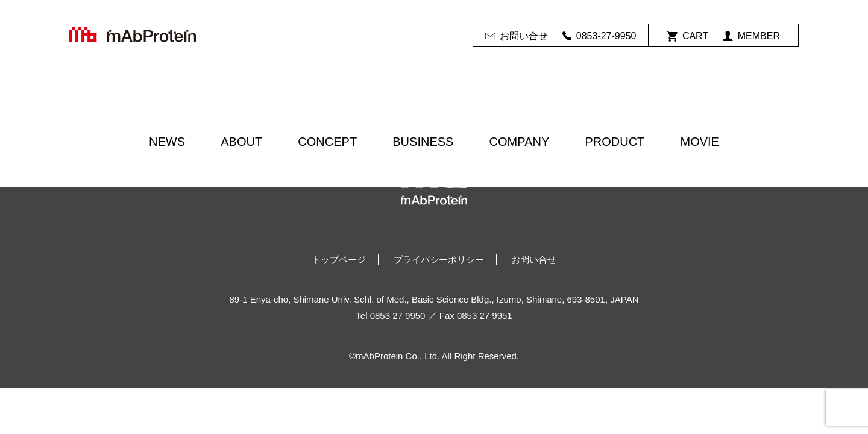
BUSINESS (423, 142)
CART (687, 36)
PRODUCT (615, 142)
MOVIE (699, 142)
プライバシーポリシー (439, 259)
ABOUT (241, 142)
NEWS (167, 142)
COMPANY (520, 142)
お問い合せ (517, 36)
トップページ (339, 259)
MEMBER (751, 36)
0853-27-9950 (599, 36)
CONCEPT (327, 142)
